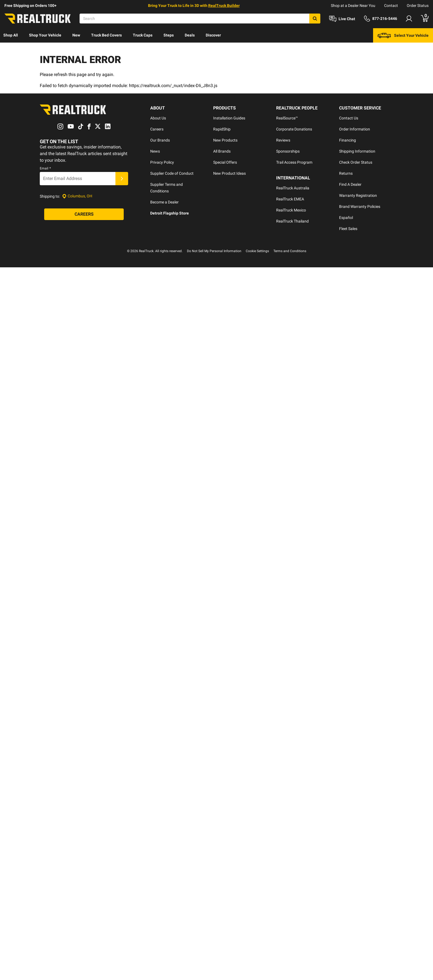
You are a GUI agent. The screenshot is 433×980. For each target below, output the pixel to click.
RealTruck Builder (224, 6)
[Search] (200, 19)
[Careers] (84, 192)
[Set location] (77, 173)
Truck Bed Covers (106, 35)
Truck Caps (143, 35)
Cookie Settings (257, 214)
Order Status (418, 6)
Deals (190, 35)
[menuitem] (11, 35)
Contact (391, 6)
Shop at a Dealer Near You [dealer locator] (353, 6)
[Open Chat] (342, 19)
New (76, 35)
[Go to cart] (425, 19)
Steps (169, 35)
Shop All (11, 35)
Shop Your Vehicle (45, 35)
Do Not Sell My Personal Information (214, 214)
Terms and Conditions (290, 214)
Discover (213, 35)
